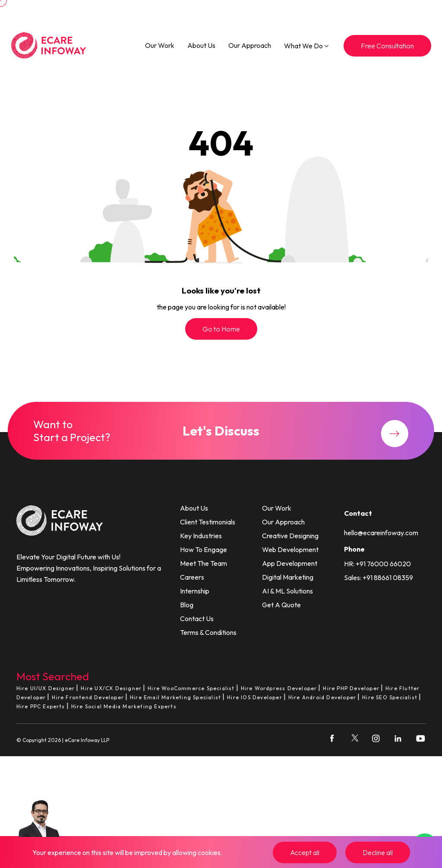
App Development (290, 563)
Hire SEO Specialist (390, 697)
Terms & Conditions (208, 632)
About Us (201, 45)
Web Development (290, 549)
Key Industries (201, 536)
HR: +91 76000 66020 (377, 564)
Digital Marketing (288, 577)
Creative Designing (290, 536)
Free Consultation (387, 46)
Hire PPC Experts (41, 706)
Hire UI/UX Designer (46, 688)
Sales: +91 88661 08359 (379, 578)
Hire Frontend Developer (88, 697)
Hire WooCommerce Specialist (191, 688)
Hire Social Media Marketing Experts (124, 706)
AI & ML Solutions (287, 591)
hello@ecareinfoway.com (381, 533)
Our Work (160, 45)
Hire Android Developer (322, 697)
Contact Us (197, 619)
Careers (192, 577)
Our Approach (250, 45)
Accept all (305, 852)
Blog (187, 605)
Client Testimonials (208, 522)
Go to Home (221, 329)
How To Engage (204, 549)
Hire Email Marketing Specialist (175, 697)
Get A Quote (281, 605)
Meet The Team (204, 563)
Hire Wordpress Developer (279, 688)
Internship (195, 591)
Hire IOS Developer (255, 697)
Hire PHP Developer (351, 688)
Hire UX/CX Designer (111, 688)
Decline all (378, 852)
